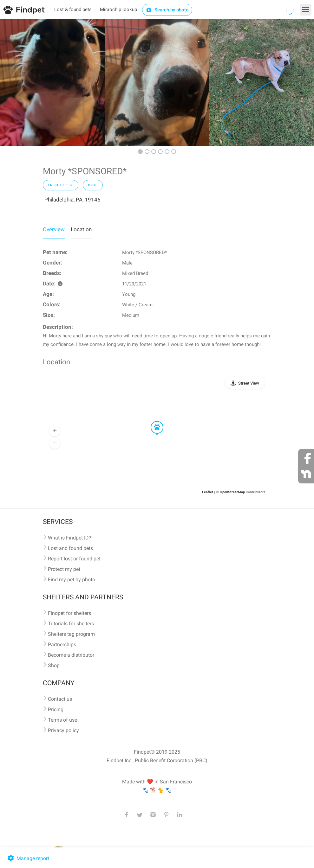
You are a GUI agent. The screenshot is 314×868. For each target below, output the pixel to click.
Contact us (60, 699)
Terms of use (62, 720)
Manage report (28, 858)
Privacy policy (63, 730)
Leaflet (208, 492)
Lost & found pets (73, 10)
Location (81, 229)
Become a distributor (71, 655)
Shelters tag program (71, 634)
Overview (54, 229)
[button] (153, 421)
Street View (249, 383)
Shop (54, 665)
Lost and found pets (70, 548)
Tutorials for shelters (71, 624)
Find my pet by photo (72, 580)
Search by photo (167, 10)
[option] (52, 82)
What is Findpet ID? (70, 538)
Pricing (56, 709)
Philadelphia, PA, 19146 (72, 200)
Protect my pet (64, 569)
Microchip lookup (118, 10)
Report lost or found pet (74, 559)
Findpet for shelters (69, 613)
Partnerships (62, 645)
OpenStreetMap (232, 492)
